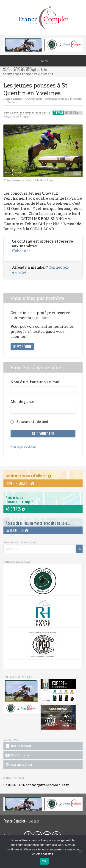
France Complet (13, 99)
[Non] (80, 851)
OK (44, 861)
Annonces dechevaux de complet (20, 499)
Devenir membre (20, 483)
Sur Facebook (18, 746)
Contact (34, 821)
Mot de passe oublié (23, 447)
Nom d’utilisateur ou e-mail (36, 382)
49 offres (15, 509)
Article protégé (33, 99)
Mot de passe (22, 401)
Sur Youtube (17, 755)
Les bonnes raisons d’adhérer (28, 476)
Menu (43, 61)
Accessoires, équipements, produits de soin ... (38, 523)
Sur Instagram (18, 765)
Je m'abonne (22, 347)
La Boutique (17, 530)
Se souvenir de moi (32, 422)
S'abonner (21, 251)
